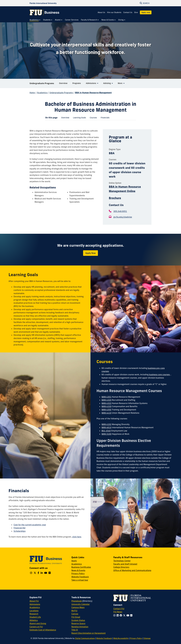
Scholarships (20, 531)
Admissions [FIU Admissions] (35, 604)
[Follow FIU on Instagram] (115, 615)
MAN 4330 (106, 406)
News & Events (78, 570)
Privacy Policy (78, 573)
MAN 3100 (106, 434)
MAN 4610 (106, 427)
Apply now (146, 12)
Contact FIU (119, 609)
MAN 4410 (106, 413)
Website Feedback (80, 577)
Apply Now (90, 253)
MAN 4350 (106, 410)
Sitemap (147, 638)
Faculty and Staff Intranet (125, 564)
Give (136, 12)
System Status (78, 620)
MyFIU (74, 611)
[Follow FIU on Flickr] (132, 615)
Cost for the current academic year (30, 525)
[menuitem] (35, 20)
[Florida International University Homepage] (43, 3)
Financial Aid (19, 528)
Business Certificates (81, 567)
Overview (64, 118)
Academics (42, 93)
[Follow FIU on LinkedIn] (118, 615)
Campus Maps (78, 607)
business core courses (159, 375)
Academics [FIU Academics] (35, 607)
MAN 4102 (106, 424)
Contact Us (128, 12)
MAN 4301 (106, 397)
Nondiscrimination (80, 627)
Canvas (75, 614)
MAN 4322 (106, 403)
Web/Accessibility (121, 638)
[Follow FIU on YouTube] (128, 615)
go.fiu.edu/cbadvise (123, 217)
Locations (34, 611)
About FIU (34, 601)
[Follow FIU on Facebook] (121, 615)
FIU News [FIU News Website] (118, 612)
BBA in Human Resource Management (93, 93)
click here (77, 537)
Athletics (34, 620)
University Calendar (81, 604)
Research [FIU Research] (34, 614)
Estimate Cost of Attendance (43, 630)
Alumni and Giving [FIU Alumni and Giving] (38, 623)
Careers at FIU (36, 627)
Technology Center (122, 561)
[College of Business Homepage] (44, 12)
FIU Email (76, 617)
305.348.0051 (120, 211)
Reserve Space (78, 623)
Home (32, 93)
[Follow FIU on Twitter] (125, 615)
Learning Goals (79, 118)
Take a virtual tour (80, 580)
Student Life (35, 617)
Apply (74, 561)
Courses (92, 118)
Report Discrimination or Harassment (88, 633)
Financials (104, 118)
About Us (101, 12)
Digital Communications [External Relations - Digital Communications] (85, 638)
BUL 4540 (106, 431)
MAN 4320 (106, 400)
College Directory (121, 567)
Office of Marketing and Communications (132, 570)
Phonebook (77, 601)
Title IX (75, 630)
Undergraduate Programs (42, 83)
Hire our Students (114, 12)
